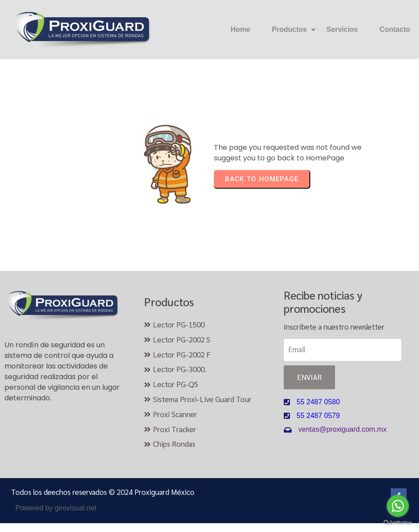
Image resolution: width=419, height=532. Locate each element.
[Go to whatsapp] (398, 506)
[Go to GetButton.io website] (398, 523)
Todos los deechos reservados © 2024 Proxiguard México (103, 492)
